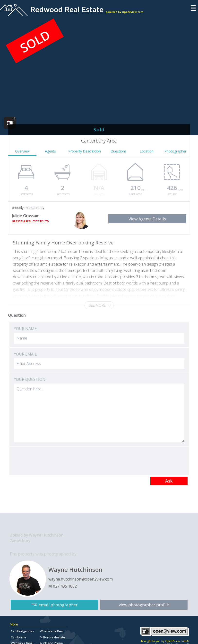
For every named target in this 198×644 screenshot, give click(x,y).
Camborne (19, 637)
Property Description (85, 151)
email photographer (58, 605)
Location (147, 151)
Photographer (175, 151)
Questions (119, 151)
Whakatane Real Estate (56, 631)
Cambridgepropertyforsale (30, 631)
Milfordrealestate (52, 637)
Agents (50, 151)
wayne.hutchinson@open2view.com (81, 579)
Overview (22, 151)
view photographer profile (144, 605)
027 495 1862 (65, 586)
